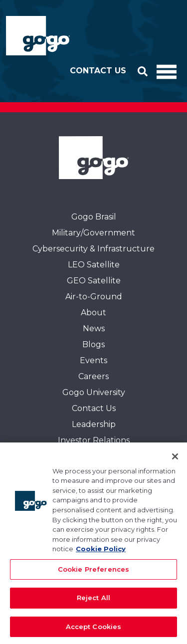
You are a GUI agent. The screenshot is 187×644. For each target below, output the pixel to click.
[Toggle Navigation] (167, 71)
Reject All (93, 601)
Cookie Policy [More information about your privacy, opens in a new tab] (101, 552)
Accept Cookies (94, 630)
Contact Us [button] (98, 71)
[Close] (175, 460)
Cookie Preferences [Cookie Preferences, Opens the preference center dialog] (93, 572)
